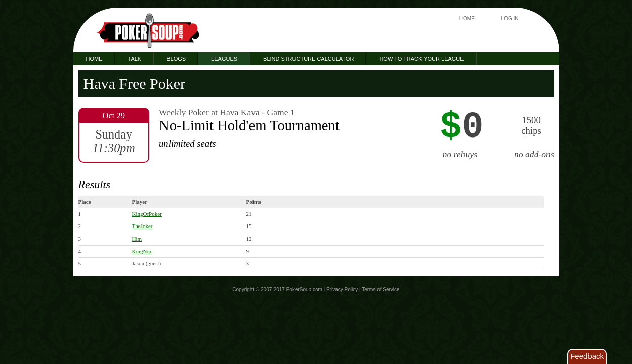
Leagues (224, 59)
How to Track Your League (421, 59)
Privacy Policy (342, 289)
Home (467, 18)
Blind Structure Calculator (308, 59)
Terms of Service (381, 289)
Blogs (176, 59)
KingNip (142, 251)
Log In (510, 18)
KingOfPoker (147, 214)
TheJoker (142, 226)
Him (137, 239)
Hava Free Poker (135, 84)
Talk (135, 59)
